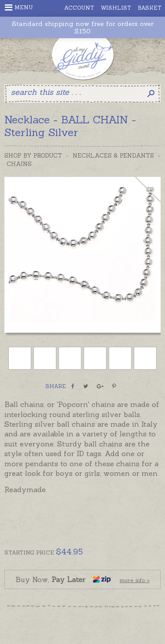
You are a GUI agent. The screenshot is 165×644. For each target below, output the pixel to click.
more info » (135, 580)
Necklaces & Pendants (113, 156)
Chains (19, 164)
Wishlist (116, 8)
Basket (150, 8)
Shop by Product (33, 156)
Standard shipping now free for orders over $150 (83, 28)
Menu (19, 7)
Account (79, 8)
